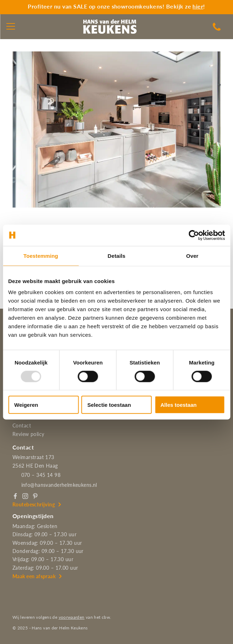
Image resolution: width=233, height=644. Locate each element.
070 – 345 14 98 (41, 475)
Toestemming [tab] (41, 256)
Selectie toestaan (109, 405)
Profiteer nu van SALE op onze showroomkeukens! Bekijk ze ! (116, 6)
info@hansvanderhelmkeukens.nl (59, 485)
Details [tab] (117, 256)
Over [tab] (192, 256)
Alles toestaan (179, 405)
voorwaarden (72, 617)
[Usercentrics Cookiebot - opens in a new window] (194, 235)
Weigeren (26, 405)
